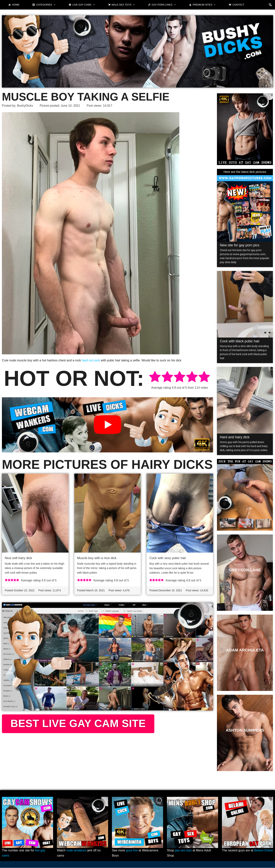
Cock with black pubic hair (240, 341)
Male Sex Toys (123, 5)
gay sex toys (183, 851)
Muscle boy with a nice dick (97, 558)
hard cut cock (91, 360)
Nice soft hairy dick (18, 558)
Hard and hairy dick (235, 437)
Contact (238, 5)
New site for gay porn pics (240, 245)
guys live (132, 851)
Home (16, 5)
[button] (270, 5)
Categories (46, 5)
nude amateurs (76, 851)
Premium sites (204, 5)
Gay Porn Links (164, 5)
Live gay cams (84, 5)
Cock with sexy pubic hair (168, 558)
